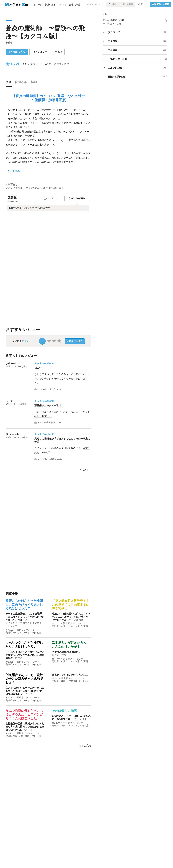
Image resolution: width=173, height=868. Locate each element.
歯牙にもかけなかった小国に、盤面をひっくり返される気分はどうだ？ (24, 605)
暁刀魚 (19, 658)
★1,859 (56, 659)
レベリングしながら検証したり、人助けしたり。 (24, 645)
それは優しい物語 (64, 711)
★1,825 (9, 662)
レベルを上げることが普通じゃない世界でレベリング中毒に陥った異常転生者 (25, 655)
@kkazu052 (12, 363)
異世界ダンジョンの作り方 (66, 675)
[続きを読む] (48, 140)
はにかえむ (81, 719)
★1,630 (56, 723)
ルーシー (10, 401)
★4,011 (56, 623)
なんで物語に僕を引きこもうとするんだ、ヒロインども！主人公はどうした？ (24, 714)
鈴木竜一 (81, 620)
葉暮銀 (9, 43)
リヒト (31, 694)
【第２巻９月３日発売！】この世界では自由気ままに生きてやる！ (71, 605)
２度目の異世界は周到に (65, 652)
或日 (86, 675)
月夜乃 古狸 (59, 655)
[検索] (109, 4)
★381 (55, 678)
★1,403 (9, 733)
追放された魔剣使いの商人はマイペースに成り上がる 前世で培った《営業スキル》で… (71, 617)
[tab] (10, 83)
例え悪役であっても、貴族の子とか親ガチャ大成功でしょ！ (24, 679)
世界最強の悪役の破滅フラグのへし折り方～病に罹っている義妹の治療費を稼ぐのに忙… (25, 727)
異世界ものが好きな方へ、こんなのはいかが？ (71, 645)
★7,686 (9, 630)
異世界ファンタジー (27, 630)
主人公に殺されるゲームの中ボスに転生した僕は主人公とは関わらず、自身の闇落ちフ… (25, 691)
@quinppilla (12, 434)
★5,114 (9, 698)
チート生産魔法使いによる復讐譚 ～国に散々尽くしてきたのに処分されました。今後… (25, 617)
